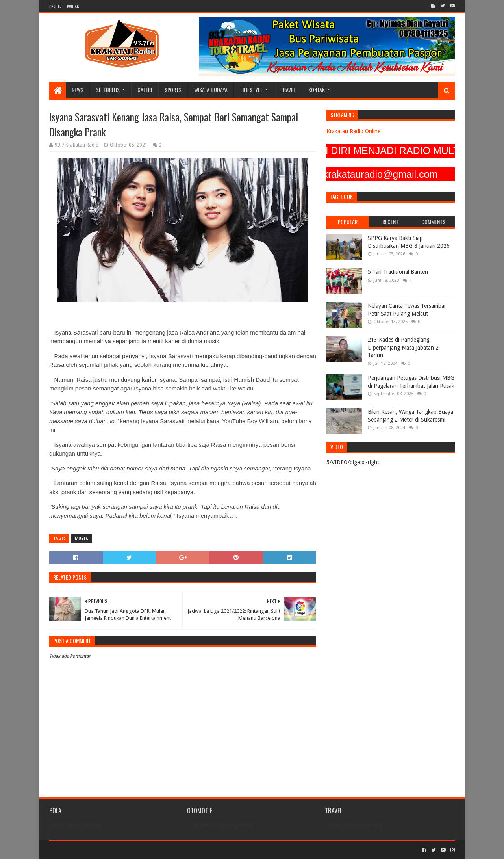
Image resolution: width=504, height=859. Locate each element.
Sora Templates (93, 850)
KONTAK (73, 6)
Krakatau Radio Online (353, 131)
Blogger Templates (138, 850)
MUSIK (81, 538)
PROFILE (55, 6)
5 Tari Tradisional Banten (398, 272)
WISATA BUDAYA (211, 90)
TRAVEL (288, 90)
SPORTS (173, 90)
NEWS (78, 90)
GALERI (145, 90)
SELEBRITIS (108, 90)
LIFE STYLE (251, 90)
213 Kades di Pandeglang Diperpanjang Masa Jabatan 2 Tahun (403, 347)
